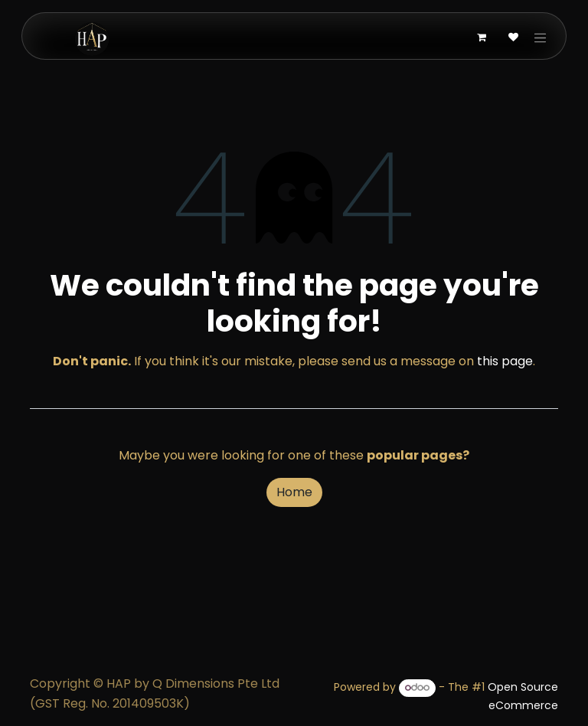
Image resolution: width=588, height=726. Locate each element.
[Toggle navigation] (541, 38)
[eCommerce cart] (482, 38)
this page (505, 361)
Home (294, 492)
